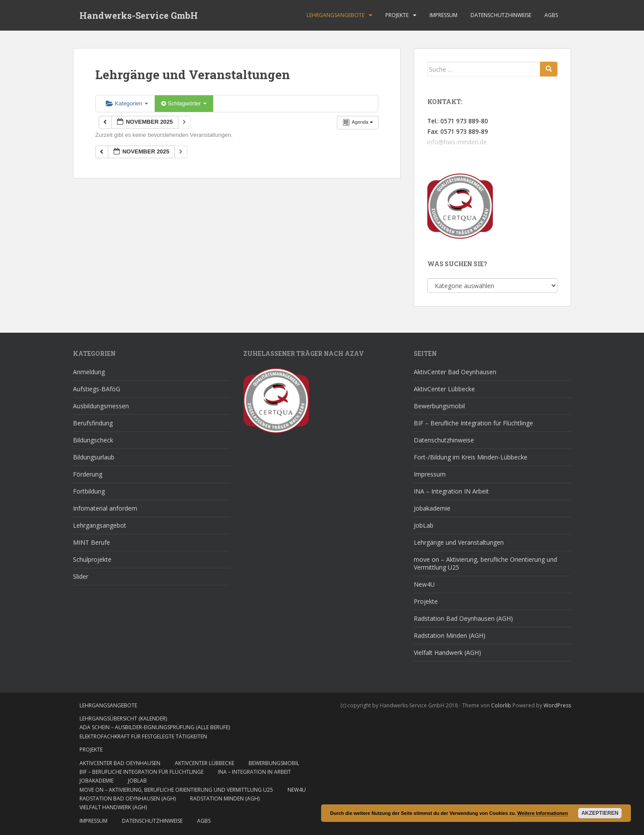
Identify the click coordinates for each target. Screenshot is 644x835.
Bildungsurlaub (94, 457)
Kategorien (127, 103)
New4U (424, 584)
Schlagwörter (184, 103)
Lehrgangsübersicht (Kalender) (123, 718)
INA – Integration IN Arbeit (451, 491)
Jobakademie (432, 508)
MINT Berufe (92, 542)
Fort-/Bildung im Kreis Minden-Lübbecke (471, 457)
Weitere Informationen (543, 813)
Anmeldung (89, 372)
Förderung (88, 474)
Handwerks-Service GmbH (139, 15)
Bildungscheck (93, 440)
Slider (81, 576)
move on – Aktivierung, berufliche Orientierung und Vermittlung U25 (485, 563)
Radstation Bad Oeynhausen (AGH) (463, 618)
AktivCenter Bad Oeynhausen (455, 372)
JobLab (424, 525)
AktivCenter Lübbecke (444, 389)
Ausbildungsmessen (101, 406)
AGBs (551, 15)
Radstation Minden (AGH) (450, 635)
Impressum (443, 15)
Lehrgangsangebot (100, 525)
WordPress (557, 705)
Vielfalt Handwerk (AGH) (447, 652)
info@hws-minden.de (457, 142)
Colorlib (501, 705)
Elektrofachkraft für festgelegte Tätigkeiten (143, 736)
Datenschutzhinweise (501, 15)
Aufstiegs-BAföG (97, 389)
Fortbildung (89, 491)
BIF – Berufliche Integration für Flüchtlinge (473, 423)
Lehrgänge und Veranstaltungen (459, 542)
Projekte (397, 15)
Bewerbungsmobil (439, 406)
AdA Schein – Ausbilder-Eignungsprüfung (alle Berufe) (155, 727)
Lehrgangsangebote (336, 15)
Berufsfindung (93, 423)
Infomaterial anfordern (105, 508)
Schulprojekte (92, 559)
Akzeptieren (600, 813)
